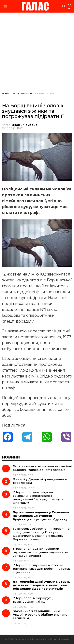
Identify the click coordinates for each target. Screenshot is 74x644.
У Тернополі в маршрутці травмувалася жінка (33, 600)
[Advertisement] (37, 53)
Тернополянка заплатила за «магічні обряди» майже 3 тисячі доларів (42, 468)
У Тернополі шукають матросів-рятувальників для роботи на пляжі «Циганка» (42, 569)
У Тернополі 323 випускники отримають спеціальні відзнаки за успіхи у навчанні (40, 552)
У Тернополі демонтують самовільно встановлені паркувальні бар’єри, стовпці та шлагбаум (38, 497)
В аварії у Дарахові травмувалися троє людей (40, 481)
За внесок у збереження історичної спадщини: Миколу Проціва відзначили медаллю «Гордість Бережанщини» (42, 534)
